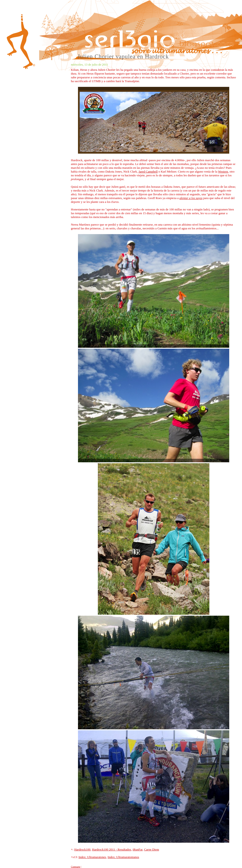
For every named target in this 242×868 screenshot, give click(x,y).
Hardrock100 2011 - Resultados (111, 849)
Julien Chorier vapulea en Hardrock (123, 56)
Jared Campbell (148, 171)
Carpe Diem (152, 849)
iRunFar (138, 849)
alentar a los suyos (191, 198)
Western (223, 171)
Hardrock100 (82, 849)
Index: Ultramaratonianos (123, 857)
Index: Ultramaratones (92, 857)
